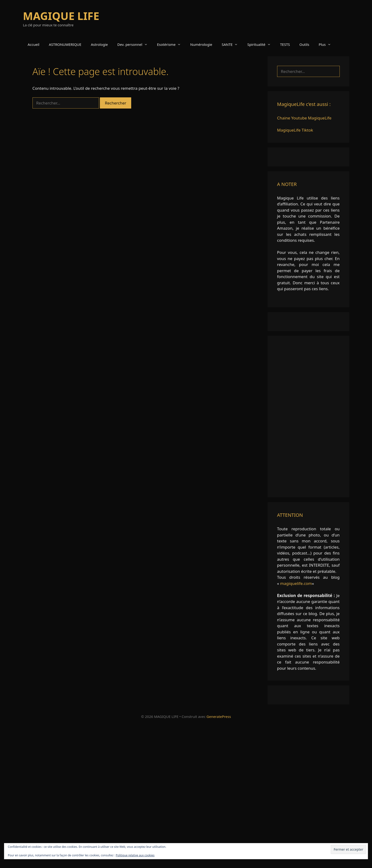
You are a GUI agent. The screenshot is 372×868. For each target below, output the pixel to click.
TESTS (285, 44)
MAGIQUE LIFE (61, 16)
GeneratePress (219, 716)
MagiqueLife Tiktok (295, 130)
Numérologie (201, 44)
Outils (304, 44)
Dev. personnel (135, 44)
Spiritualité (261, 44)
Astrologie (99, 44)
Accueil (34, 44)
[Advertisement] (308, 417)
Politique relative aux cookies (135, 855)
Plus (327, 44)
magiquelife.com (296, 583)
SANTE (232, 44)
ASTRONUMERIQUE (65, 44)
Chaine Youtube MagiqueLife (304, 118)
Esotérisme (171, 44)
